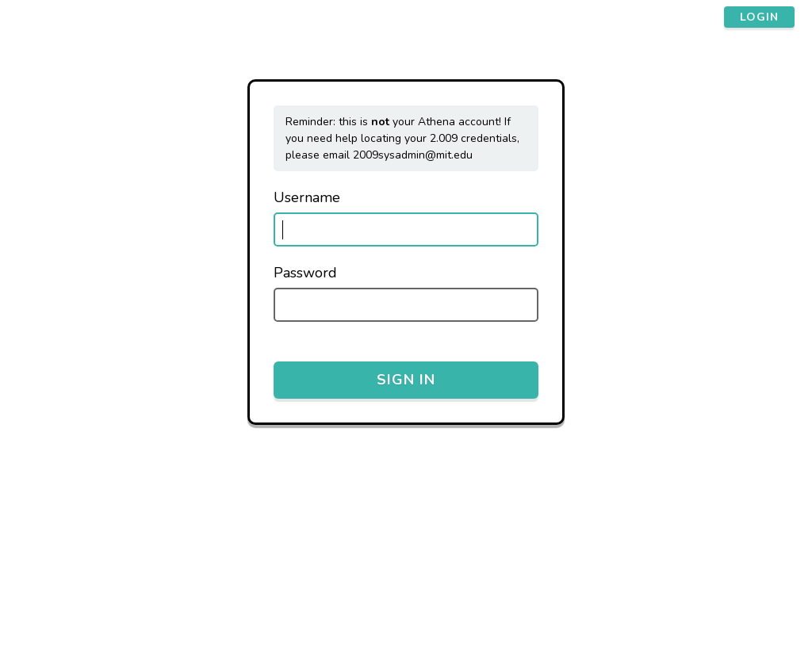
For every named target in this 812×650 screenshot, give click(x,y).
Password (305, 273)
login (759, 17)
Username (307, 197)
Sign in (406, 380)
